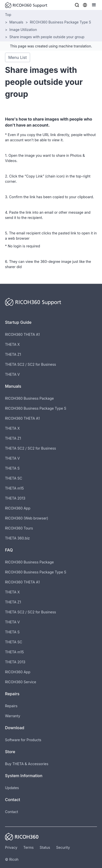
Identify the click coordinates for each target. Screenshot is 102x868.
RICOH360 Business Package (29, 398)
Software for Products (23, 740)
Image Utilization (23, 30)
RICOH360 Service (21, 682)
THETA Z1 (13, 354)
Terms (28, 847)
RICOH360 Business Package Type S (60, 22)
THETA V (12, 374)
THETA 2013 (15, 498)
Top (8, 15)
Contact (12, 812)
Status (45, 847)
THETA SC (14, 478)
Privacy (11, 847)
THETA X (12, 344)
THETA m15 (14, 488)
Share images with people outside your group (47, 37)
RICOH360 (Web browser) (27, 518)
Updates (12, 788)
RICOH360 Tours (19, 528)
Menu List (18, 57)
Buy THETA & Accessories (27, 764)
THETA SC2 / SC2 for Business (30, 364)
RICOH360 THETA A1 (22, 334)
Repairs (11, 706)
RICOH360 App (18, 508)
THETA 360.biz (17, 538)
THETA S (12, 468)
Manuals (16, 22)
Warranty (13, 716)
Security (63, 847)
